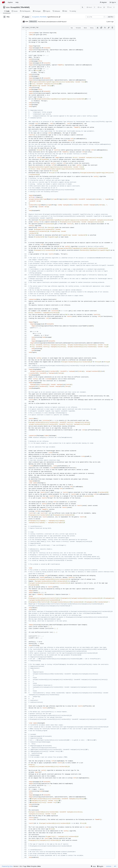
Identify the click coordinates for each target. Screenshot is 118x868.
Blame (85, 28)
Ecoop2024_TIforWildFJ (20, 7)
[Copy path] (60, 17)
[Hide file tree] (4, 17)
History (92, 28)
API (115, 866)
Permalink (78, 28)
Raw (72, 28)
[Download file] (98, 28)
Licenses (109, 866)
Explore (10, 2)
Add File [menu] (111, 17)
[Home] (4, 2)
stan (8, 7)
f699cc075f (33, 22)
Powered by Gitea (7, 866)
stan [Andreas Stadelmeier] (27, 21)
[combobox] (96, 17)
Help (17, 2)
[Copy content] (101, 28)
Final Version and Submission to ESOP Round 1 (52, 22)
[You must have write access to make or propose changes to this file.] (112, 28)
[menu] (93, 866)
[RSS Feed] (82, 7)
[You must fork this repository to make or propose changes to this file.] (109, 28)
